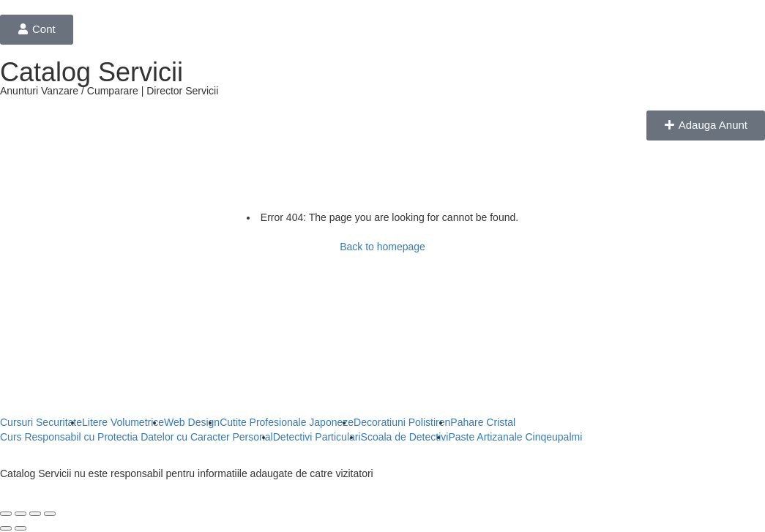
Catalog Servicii (92, 72)
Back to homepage (382, 247)
